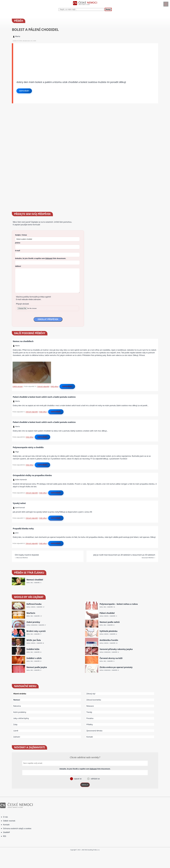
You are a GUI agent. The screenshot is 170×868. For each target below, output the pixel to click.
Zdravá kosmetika (94, 700)
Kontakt (90, 737)
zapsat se (77, 779)
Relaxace (90, 706)
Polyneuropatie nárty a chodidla (28, 447)
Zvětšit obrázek (18, 386)
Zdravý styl (91, 694)
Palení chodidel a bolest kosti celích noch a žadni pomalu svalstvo (44, 397)
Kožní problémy (20, 712)
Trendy (89, 712)
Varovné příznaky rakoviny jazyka (116, 649)
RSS (5, 836)
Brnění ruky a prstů (36, 631)
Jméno (18, 243)
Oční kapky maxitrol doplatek (27, 555)
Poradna (90, 718)
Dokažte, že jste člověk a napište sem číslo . (40, 258)
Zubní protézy (33, 622)
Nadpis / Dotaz (21, 235)
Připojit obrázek (22, 304)
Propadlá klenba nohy (23, 529)
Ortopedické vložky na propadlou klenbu (32, 475)
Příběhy (90, 724)
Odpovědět (24, 91)
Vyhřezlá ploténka (109, 631)
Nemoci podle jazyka (37, 667)
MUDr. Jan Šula (34, 640)
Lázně (16, 731)
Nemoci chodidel (35, 580)
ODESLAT (85, 785)
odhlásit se (95, 779)
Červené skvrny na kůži (111, 658)
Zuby (15, 724)
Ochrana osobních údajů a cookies (17, 828)
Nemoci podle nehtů (110, 622)
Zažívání (17, 737)
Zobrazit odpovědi (43, 386)
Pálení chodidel (107, 613)
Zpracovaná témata (94, 731)
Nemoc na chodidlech (23, 341)
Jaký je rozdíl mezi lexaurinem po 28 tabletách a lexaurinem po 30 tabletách (124, 555)
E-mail (18, 250)
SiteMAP (6, 832)
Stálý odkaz (54, 386)
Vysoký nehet (19, 503)
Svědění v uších (34, 658)
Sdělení (18, 266)
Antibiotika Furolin (109, 640)
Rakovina (17, 706)
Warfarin (31, 613)
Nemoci (17, 700)
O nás (5, 817)
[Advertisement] (79, 59)
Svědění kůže (33, 649)
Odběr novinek (9, 821)
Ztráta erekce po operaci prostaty (116, 667)
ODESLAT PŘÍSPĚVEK (48, 319)
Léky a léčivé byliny (21, 718)
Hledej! (108, 9)
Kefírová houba (34, 604)
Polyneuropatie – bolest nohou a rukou (119, 604)
